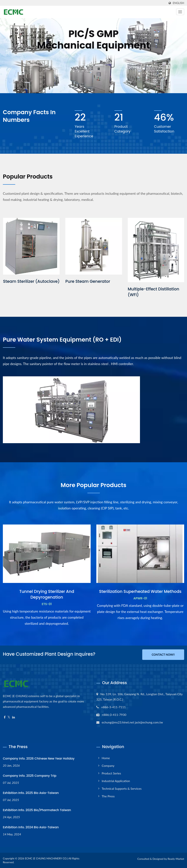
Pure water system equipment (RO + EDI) (62, 340)
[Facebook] (5, 717)
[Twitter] (9, 717)
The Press (108, 796)
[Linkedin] (14, 717)
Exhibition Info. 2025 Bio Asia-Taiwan (31, 793)
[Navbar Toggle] (180, 12)
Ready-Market (176, 859)
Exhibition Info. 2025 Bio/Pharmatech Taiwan (37, 810)
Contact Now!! (163, 655)
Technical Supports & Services (122, 788)
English (178, 3)
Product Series (111, 773)
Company (108, 766)
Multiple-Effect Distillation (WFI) (154, 292)
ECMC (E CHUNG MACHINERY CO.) (46, 858)
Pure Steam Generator (88, 281)
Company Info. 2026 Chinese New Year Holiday (39, 758)
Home (106, 758)
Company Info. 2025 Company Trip (30, 776)
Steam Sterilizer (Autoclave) (31, 281)
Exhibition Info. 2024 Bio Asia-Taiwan (31, 827)
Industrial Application (116, 781)
